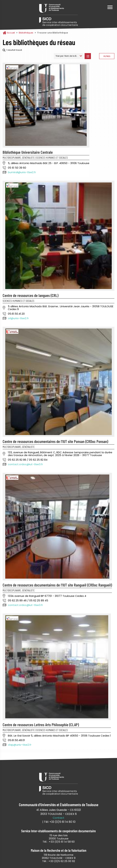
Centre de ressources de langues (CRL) (30, 295)
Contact (58, 818)
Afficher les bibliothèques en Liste (88, 56)
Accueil (11, 33)
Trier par (60, 56)
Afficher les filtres (107, 56)
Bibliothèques (26, 33)
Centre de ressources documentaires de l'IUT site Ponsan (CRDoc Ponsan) (55, 441)
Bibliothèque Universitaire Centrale (28, 152)
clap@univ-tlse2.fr (20, 745)
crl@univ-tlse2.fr (18, 318)
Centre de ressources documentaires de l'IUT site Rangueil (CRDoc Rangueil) (57, 585)
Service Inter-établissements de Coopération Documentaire (58, 15)
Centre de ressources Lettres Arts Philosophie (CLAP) (41, 725)
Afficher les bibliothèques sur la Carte (95, 56)
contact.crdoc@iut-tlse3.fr (25, 464)
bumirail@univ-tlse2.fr (22, 172)
